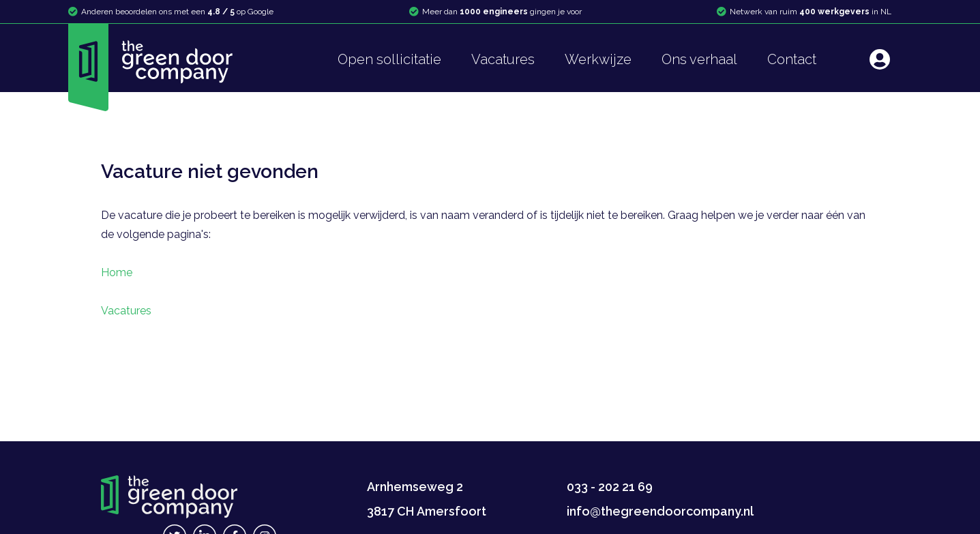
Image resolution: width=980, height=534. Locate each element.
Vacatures (503, 59)
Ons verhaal (699, 59)
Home (117, 272)
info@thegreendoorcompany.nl (660, 511)
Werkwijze (598, 59)
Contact (792, 59)
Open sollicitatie (389, 59)
